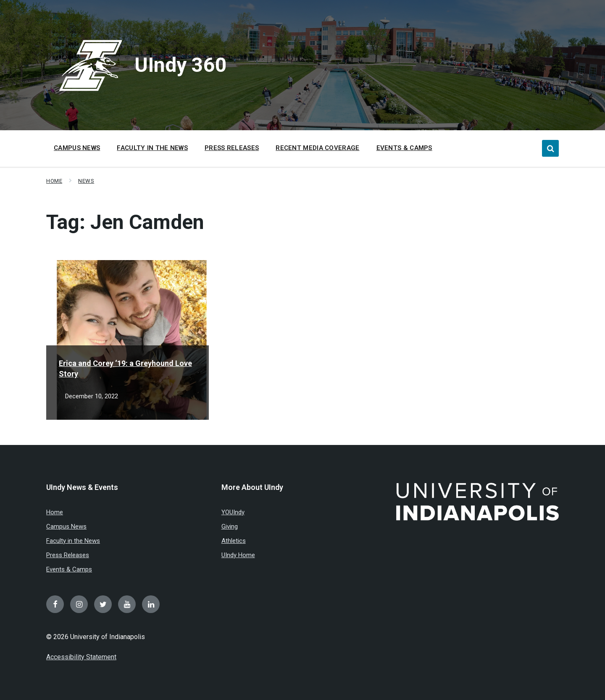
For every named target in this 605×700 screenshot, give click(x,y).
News (86, 181)
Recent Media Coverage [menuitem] (317, 148)
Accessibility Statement (81, 657)
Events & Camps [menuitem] (404, 148)
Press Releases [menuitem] (232, 148)
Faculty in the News (73, 541)
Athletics (234, 541)
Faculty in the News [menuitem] (152, 148)
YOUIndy (233, 512)
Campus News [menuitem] (77, 148)
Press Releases (68, 555)
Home (54, 181)
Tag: (125, 222)
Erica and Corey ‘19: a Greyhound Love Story (125, 368)
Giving (230, 526)
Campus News (66, 526)
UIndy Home (238, 555)
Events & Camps (69, 569)
